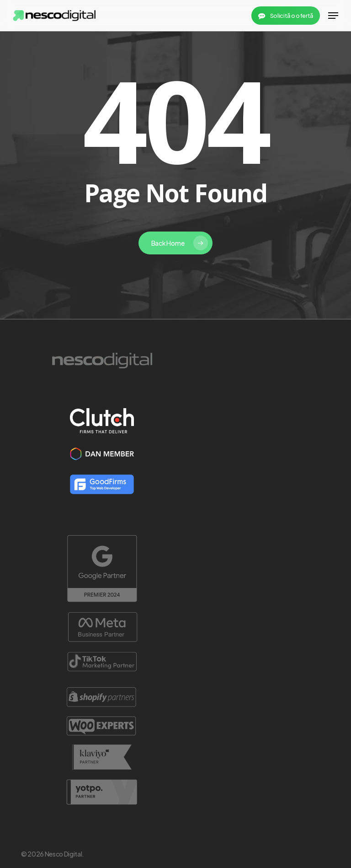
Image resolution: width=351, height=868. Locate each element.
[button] (333, 16)
